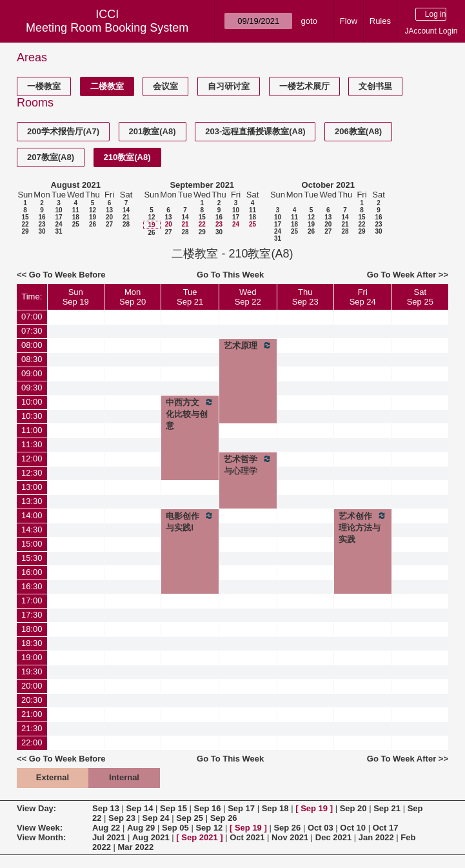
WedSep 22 (248, 297)
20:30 (32, 700)
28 (126, 224)
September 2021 (202, 185)
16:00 (32, 572)
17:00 (32, 601)
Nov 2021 (290, 837)
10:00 (32, 402)
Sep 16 (208, 808)
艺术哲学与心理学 (248, 465)
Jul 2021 (109, 837)
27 (109, 224)
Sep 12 (209, 828)
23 (42, 224)
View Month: (41, 837)
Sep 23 (122, 818)
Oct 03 (321, 828)
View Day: (36, 808)
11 (76, 210)
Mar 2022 (136, 847)
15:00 (32, 544)
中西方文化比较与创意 (190, 414)
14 (126, 210)
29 (25, 231)
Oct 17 (386, 828)
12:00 (32, 459)
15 (25, 217)
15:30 (32, 558)
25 (76, 224)
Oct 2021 (247, 837)
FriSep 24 (363, 297)
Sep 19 (314, 808)
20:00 (32, 686)
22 (25, 224)
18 (76, 217)
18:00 (32, 629)
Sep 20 (353, 808)
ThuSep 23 (305, 297)
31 (58, 231)
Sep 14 (140, 808)
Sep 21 (387, 808)
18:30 (32, 643)
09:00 (32, 373)
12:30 (32, 473)
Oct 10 (353, 828)
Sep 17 (241, 808)
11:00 (32, 430)
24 (58, 224)
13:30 (32, 501)
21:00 (32, 714)
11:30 (32, 444)
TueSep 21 (190, 297)
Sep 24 (156, 818)
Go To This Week (230, 275)
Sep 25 (190, 818)
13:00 (32, 487)
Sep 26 (224, 818)
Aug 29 (141, 828)
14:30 (32, 530)
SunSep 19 (76, 297)
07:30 (32, 331)
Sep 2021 (199, 837)
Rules (380, 21)
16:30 (32, 586)
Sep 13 (106, 808)
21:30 (32, 728)
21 (126, 217)
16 (42, 217)
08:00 (32, 345)
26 (93, 224)
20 (109, 217)
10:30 (32, 416)
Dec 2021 (333, 837)
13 (109, 210)
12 (93, 210)
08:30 (32, 359)
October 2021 (328, 185)
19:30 (32, 671)
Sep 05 (175, 828)
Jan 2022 (376, 837)
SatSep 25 (420, 297)
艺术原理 (248, 345)
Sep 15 (173, 808)
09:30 (32, 388)
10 (58, 210)
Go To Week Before (67, 275)
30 (42, 231)
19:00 (32, 657)
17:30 (32, 615)
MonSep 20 (133, 297)
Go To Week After (401, 275)
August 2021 (76, 185)
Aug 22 (106, 828)
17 (58, 217)
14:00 (32, 515)
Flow (349, 21)
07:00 (32, 317)
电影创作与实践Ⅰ (190, 521)
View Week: (40, 828)
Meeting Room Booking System (107, 28)
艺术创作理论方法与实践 (363, 527)
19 (93, 217)
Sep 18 (275, 808)
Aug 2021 (151, 837)
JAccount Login (431, 31)
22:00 (32, 742)
